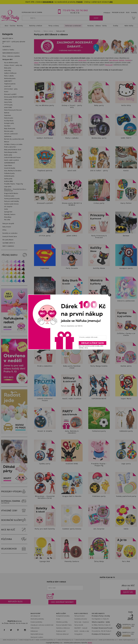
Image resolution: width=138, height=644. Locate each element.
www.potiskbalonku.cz (108, 640)
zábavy (36, 63)
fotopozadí (109, 65)
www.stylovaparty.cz (127, 640)
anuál (85, 628)
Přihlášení (107, 13)
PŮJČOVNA (14, 539)
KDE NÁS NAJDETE (98, 614)
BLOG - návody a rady (82, 631)
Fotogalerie (78, 634)
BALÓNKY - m (79, 628)
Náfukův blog (15, 602)
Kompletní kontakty (63, 616)
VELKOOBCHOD (14, 549)
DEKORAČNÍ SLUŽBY (14, 520)
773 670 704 (69, 10)
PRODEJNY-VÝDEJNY (14, 492)
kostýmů (128, 60)
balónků (122, 60)
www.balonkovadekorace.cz (86, 640)
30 (52, 2)
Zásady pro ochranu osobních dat (42, 625)
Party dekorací (114, 60)
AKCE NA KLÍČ (14, 530)
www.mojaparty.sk (27, 640)
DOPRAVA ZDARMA (14, 501)
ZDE (111, 2)
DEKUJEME (47, 2)
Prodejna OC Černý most (101, 634)
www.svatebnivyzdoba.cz (46, 640)
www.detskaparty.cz (65, 640)
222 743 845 (82, 10)
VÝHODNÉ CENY (14, 511)
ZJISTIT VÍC (128, 592)
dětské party (82, 60)
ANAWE (90, 643)
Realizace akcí (61, 631)
